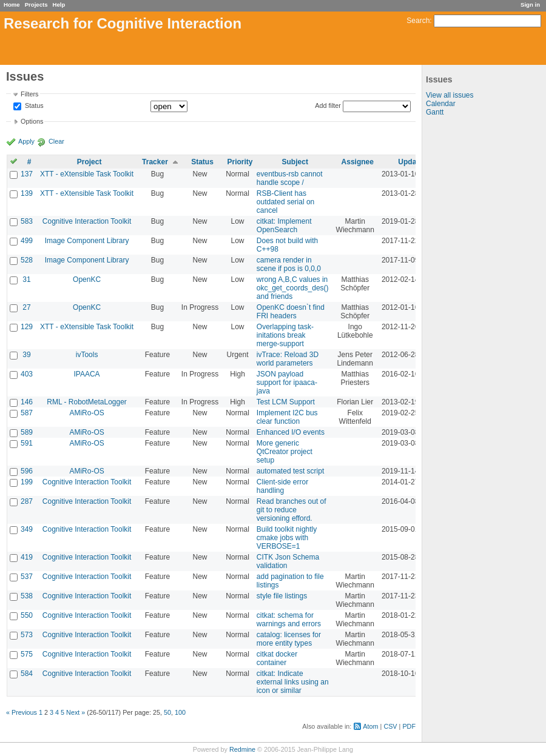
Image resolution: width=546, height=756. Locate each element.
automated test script (290, 471)
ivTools (87, 355)
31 (26, 279)
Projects (36, 5)
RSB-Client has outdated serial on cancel (285, 202)
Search (418, 21)
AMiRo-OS (86, 413)
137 (27, 174)
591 (27, 443)
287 (27, 501)
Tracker (155, 162)
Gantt (435, 112)
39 (26, 355)
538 (27, 596)
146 (27, 402)
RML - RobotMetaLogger (87, 402)
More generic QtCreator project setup (285, 452)
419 (27, 557)
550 (27, 615)
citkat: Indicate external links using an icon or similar (293, 682)
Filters (29, 94)
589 (27, 432)
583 (27, 221)
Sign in (530, 5)
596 (27, 471)
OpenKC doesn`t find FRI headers (291, 312)
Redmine (242, 749)
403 (27, 374)
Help (59, 5)
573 (27, 635)
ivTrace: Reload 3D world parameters (288, 359)
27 (26, 307)
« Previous (22, 712)
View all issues (450, 95)
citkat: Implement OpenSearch (284, 226)
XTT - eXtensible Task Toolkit (87, 174)
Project (89, 162)
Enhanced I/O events (291, 432)
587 (27, 413)
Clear (56, 141)
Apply (26, 141)
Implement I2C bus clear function (287, 417)
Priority (240, 162)
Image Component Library (87, 241)
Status (33, 106)
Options (32, 121)
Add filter (328, 105)
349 (27, 529)
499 (27, 241)
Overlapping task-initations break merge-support (285, 335)
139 (27, 193)
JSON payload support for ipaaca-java (287, 383)
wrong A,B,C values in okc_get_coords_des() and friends (293, 288)
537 (27, 577)
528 (27, 260)
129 (27, 327)
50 (167, 712)
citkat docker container (277, 658)
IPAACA (87, 374)
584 (27, 674)
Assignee (358, 162)
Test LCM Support (286, 402)
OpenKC (87, 279)
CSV (390, 726)
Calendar (441, 104)
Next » (76, 712)
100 (180, 712)
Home (12, 5)
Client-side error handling (282, 486)
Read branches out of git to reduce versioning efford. (292, 510)
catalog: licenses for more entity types (289, 639)
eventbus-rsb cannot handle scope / (290, 178)
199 (27, 482)
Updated (413, 162)
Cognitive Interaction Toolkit (87, 221)
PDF (409, 726)
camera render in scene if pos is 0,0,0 (289, 264)
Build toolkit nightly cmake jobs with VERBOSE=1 (287, 538)
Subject (295, 162)
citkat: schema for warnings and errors (289, 620)
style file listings (282, 596)
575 (27, 654)
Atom (370, 726)
